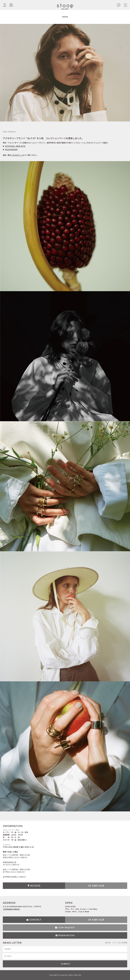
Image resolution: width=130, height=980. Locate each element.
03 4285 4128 (96, 886)
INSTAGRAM (11, 150)
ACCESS (35, 886)
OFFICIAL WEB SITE (15, 146)
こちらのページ (17, 155)
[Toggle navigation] (125, 5)
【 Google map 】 (11, 909)
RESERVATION (66, 935)
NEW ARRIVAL (9, 132)
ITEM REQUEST (66, 928)
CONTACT (35, 920)
